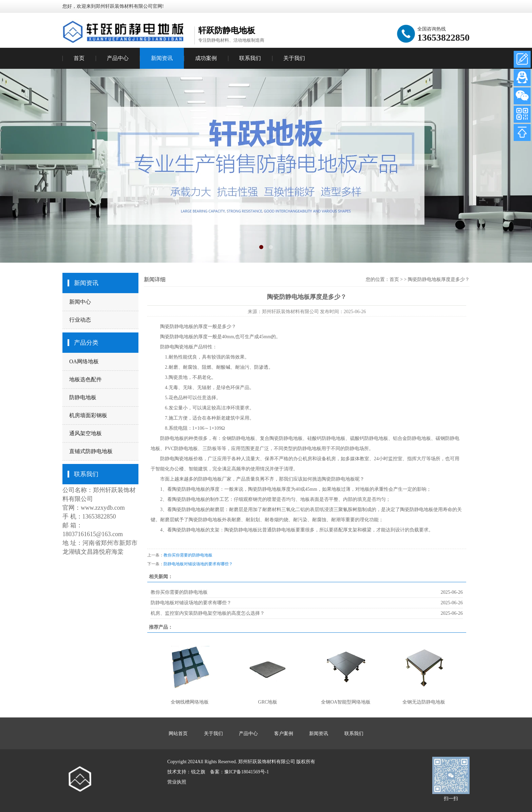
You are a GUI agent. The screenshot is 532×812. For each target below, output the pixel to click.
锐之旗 (198, 772)
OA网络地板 (84, 361)
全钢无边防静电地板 (424, 702)
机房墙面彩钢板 (88, 415)
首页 (79, 58)
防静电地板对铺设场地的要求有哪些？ (198, 564)
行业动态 (80, 320)
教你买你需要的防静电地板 (188, 555)
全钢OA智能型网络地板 (346, 702)
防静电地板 (83, 397)
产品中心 (118, 58)
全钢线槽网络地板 (190, 702)
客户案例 (284, 734)
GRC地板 (268, 702)
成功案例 (206, 58)
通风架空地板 (85, 433)
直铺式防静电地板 (91, 451)
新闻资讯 (162, 58)
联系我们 (250, 58)
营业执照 (177, 782)
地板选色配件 (85, 379)
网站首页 (178, 734)
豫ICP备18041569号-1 (246, 772)
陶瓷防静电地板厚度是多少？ (439, 279)
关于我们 (294, 58)
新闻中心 (80, 302)
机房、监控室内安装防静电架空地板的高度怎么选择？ (208, 613)
